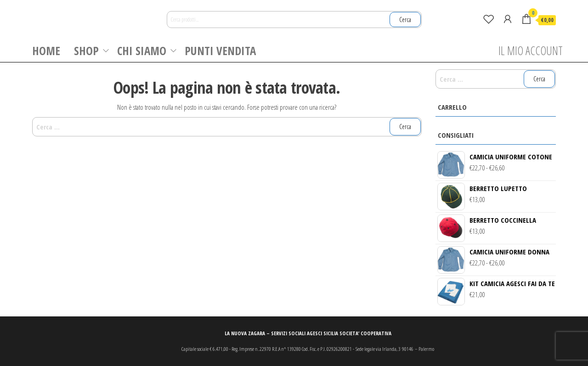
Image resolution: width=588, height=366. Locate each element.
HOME (46, 51)
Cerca (405, 20)
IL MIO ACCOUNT (531, 51)
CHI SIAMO (142, 51)
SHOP (86, 51)
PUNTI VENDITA (220, 51)
